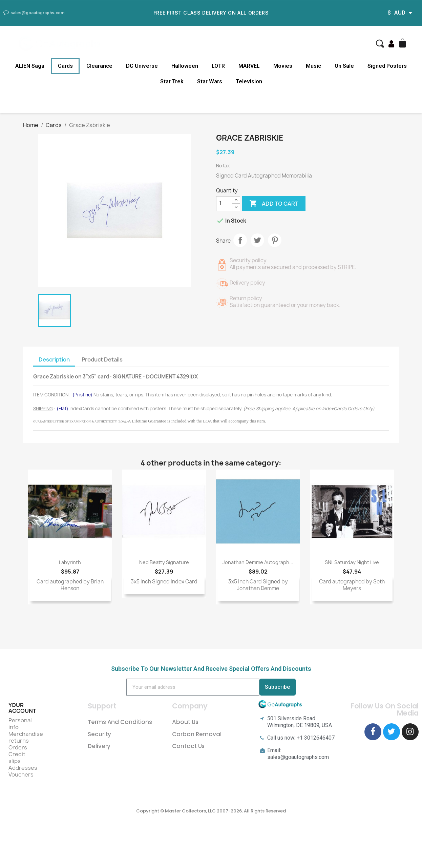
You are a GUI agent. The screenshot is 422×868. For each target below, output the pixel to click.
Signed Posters (387, 66)
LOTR (218, 66)
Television (249, 81)
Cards (65, 66)
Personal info (20, 724)
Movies (283, 66)
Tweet (257, 240)
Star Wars (210, 81)
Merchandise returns (26, 737)
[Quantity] (224, 204)
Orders (18, 747)
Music (313, 66)
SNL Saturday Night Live (352, 562)
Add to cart (274, 204)
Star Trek (172, 81)
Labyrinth (70, 562)
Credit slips (17, 758)
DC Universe (142, 66)
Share (240, 240)
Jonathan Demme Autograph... (258, 562)
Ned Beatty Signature (164, 562)
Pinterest (275, 240)
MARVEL (249, 66)
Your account (22, 708)
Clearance (99, 66)
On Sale (344, 66)
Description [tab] (54, 359)
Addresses (23, 768)
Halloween (185, 66)
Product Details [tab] (102, 359)
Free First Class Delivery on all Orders (211, 13)
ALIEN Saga (30, 66)
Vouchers (21, 774)
